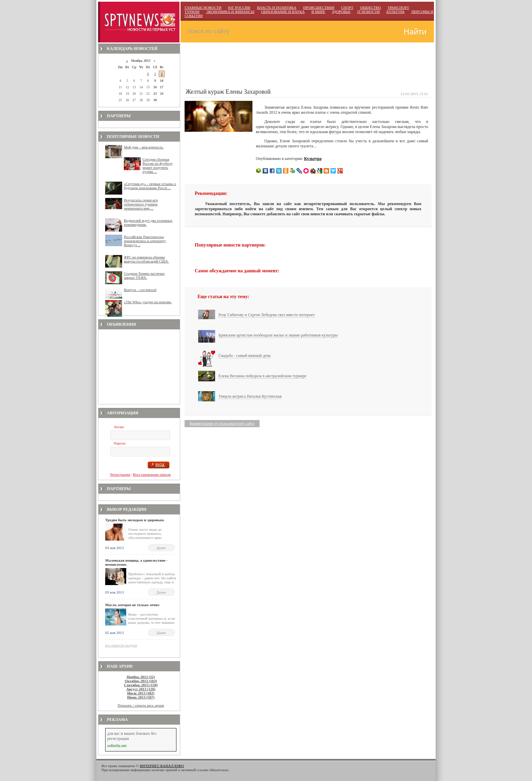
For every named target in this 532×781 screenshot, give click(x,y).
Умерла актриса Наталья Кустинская (250, 396)
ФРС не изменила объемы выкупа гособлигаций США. (146, 259)
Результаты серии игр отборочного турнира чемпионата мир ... (141, 204)
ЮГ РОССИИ (239, 7)
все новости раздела (121, 645)
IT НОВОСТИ (368, 12)
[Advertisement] (139, 367)
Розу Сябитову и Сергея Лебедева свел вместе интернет (267, 315)
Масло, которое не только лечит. (132, 605)
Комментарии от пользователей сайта (222, 423)
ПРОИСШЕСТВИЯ (319, 7)
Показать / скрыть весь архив (141, 705)
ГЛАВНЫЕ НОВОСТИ (203, 7)
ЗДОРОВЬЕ (341, 12)
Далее (161, 548)
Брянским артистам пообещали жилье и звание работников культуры (278, 335)
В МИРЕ (318, 12)
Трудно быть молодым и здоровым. (135, 520)
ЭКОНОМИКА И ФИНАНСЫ (230, 12)
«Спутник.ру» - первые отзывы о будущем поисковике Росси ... (150, 186)
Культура (313, 159)
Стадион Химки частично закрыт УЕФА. (144, 275)
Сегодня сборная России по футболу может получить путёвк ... (158, 165)
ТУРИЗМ (192, 12)
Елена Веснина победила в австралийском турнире (262, 376)
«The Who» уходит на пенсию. (148, 302)
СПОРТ (347, 7)
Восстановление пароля (152, 474)
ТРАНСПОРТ (398, 7)
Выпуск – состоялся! (140, 290)
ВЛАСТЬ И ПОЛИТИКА (277, 7)
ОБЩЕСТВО (370, 7)
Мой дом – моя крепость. (144, 147)
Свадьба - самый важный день (245, 356)
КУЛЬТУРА (396, 12)
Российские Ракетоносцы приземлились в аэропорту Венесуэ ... (145, 241)
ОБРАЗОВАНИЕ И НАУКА (283, 12)
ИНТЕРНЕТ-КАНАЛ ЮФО (162, 766)
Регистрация (120, 474)
